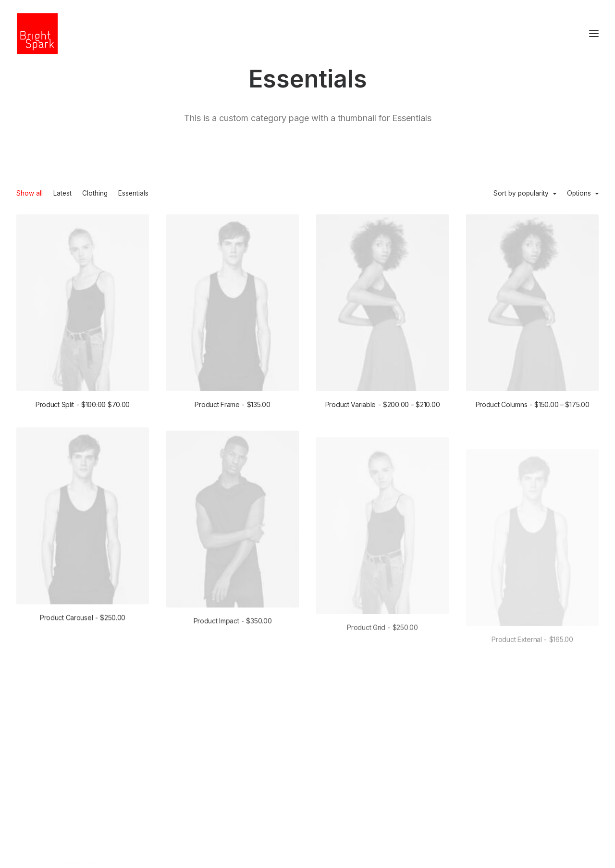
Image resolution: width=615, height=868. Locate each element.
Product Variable (383, 404)
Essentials (133, 194)
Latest (62, 194)
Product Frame (232, 404)
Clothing (95, 194)
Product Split (83, 404)
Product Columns (533, 406)
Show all (30, 194)
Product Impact (233, 653)
